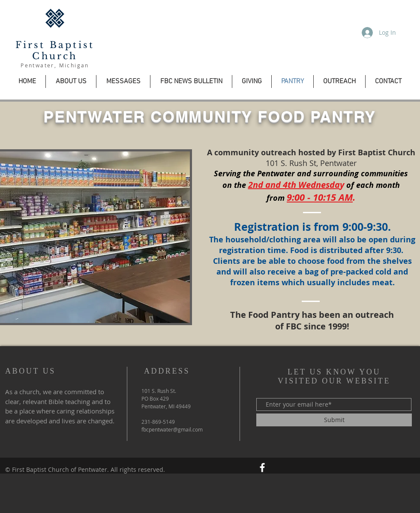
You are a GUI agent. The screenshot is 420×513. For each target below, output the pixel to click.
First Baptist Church (55, 51)
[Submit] (334, 420)
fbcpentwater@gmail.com (172, 429)
